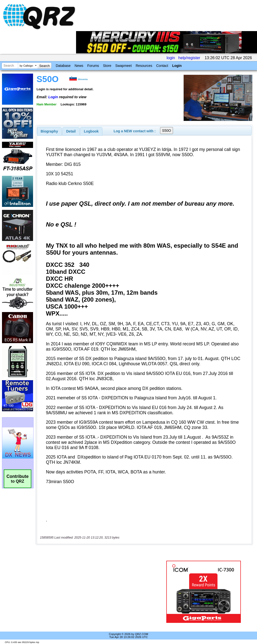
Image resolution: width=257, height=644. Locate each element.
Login (177, 66)
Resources (144, 66)
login (171, 58)
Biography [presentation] (49, 131)
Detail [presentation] (71, 131)
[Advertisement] (99, 592)
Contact (162, 66)
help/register (189, 58)
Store (107, 66)
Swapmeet (124, 66)
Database (63, 66)
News (79, 66)
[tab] (49, 131)
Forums (93, 66)
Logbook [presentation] (91, 131)
